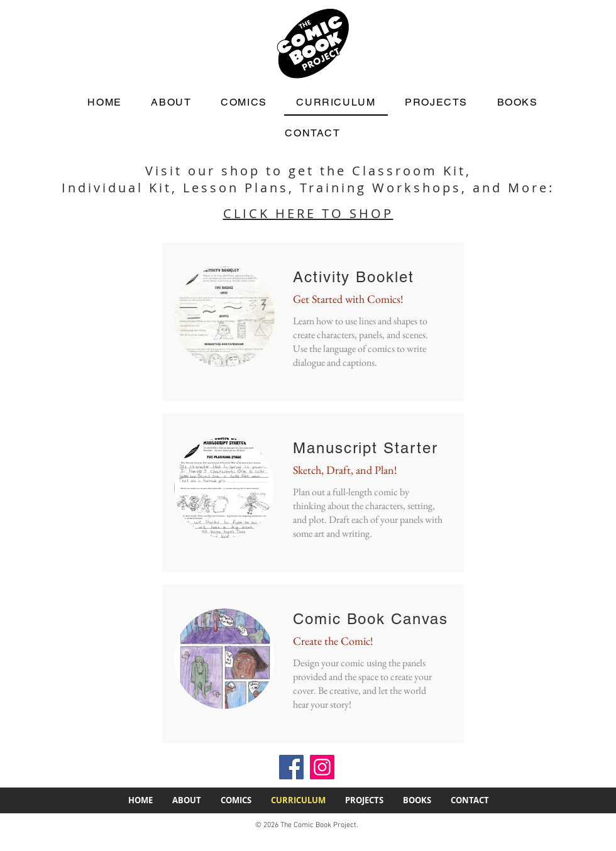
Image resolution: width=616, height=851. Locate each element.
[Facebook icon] (291, 767)
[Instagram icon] (322, 767)
